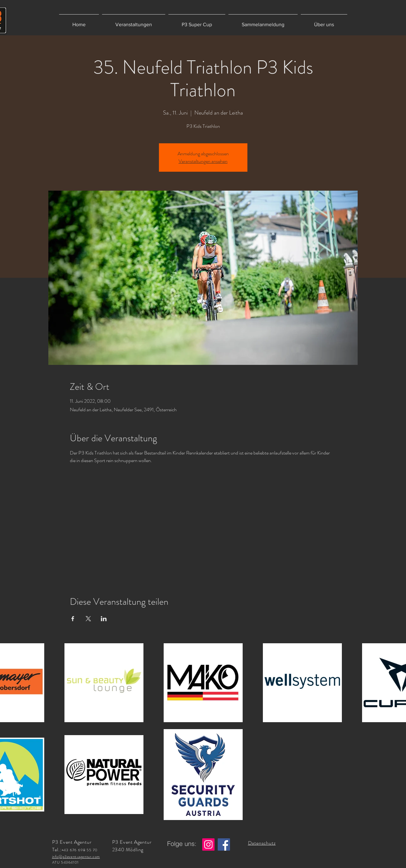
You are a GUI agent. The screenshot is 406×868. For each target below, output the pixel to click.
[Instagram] (208, 844)
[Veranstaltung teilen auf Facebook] (73, 619)
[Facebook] (224, 844)
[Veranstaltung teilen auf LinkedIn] (104, 619)
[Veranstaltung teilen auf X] (88, 619)
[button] (134, 22)
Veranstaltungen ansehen (203, 161)
